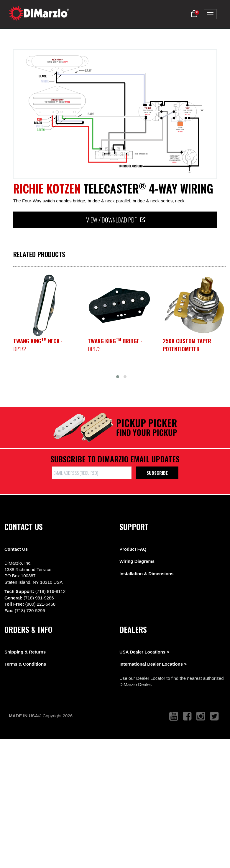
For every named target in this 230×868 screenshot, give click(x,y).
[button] (194, 14)
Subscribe (157, 473)
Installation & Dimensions (146, 574)
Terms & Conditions (25, 664)
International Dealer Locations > (153, 664)
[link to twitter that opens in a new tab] (214, 716)
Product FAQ (133, 549)
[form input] (92, 473)
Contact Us (16, 549)
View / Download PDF (115, 220)
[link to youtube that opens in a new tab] (174, 716)
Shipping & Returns (25, 652)
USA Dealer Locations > (144, 652)
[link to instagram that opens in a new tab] (201, 716)
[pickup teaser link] (45, 305)
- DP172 (38, 345)
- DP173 (115, 345)
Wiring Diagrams (137, 561)
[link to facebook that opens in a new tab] (187, 716)
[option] (45, 305)
